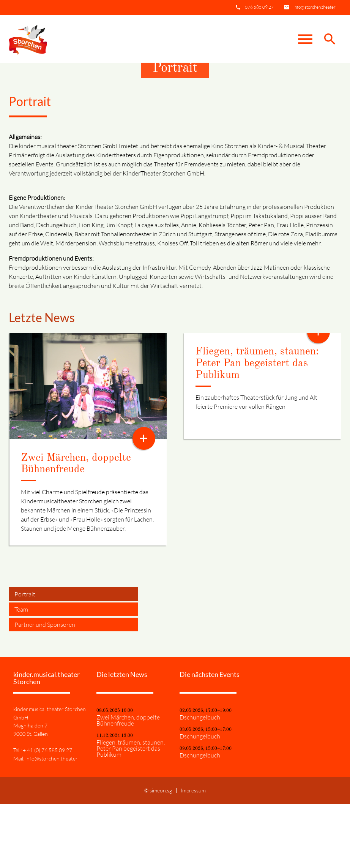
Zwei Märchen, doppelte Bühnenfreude (128, 784)
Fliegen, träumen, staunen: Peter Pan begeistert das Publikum (257, 427)
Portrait (25, 658)
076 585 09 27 (259, 7)
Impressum (193, 855)
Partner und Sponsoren (45, 688)
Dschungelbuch (200, 781)
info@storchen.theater (315, 7)
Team (21, 673)
